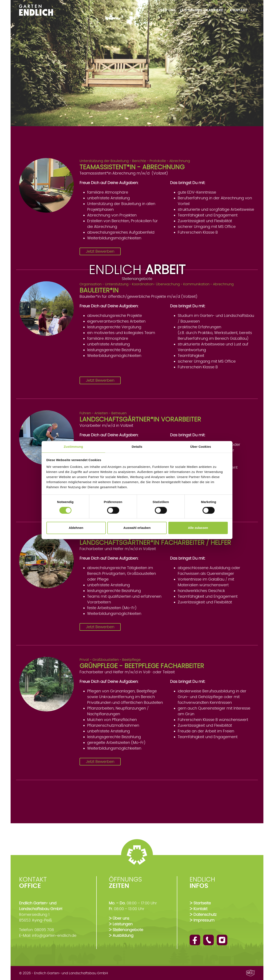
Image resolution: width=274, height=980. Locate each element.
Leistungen (191, 10)
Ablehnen (76, 528)
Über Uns (167, 10)
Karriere (215, 10)
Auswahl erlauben (137, 528)
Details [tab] (137, 447)
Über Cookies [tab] (201, 447)
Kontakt (239, 10)
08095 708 (44, 930)
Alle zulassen (198, 528)
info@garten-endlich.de (54, 936)
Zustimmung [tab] (73, 447)
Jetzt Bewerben (100, 251)
